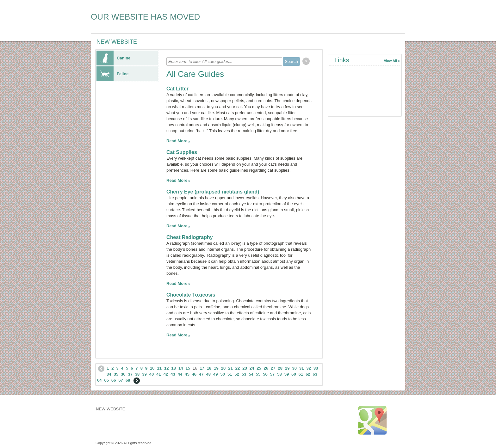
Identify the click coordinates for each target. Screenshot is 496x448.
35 (116, 374)
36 (123, 374)
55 (258, 374)
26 (266, 368)
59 (287, 374)
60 (294, 374)
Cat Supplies (182, 152)
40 (152, 374)
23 (245, 368)
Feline (113, 74)
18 (209, 368)
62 (308, 374)
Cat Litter (177, 89)
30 (294, 368)
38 (137, 374)
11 (159, 368)
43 (173, 374)
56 (265, 374)
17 (202, 368)
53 (244, 374)
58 (279, 374)
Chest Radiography (190, 237)
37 (130, 374)
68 (128, 380)
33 (316, 368)
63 (315, 374)
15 (188, 368)
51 (230, 374)
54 (251, 374)
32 (308, 368)
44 (180, 374)
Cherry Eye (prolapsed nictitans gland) (213, 192)
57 (272, 374)
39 (144, 374)
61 (301, 374)
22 (238, 368)
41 (158, 374)
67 (121, 380)
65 (106, 380)
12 (166, 368)
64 (99, 380)
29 (287, 368)
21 (230, 368)
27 (273, 368)
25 (259, 368)
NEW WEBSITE (117, 42)
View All (390, 61)
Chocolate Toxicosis (191, 295)
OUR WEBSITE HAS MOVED (145, 17)
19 (216, 368)
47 (201, 374)
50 (223, 374)
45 (187, 374)
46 (194, 374)
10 (152, 368)
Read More (177, 141)
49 (215, 374)
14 (181, 368)
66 (114, 380)
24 (252, 368)
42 (166, 374)
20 (223, 368)
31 (301, 368)
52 (237, 374)
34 (109, 374)
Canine (113, 58)
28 (280, 368)
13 (174, 368)
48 (208, 374)
